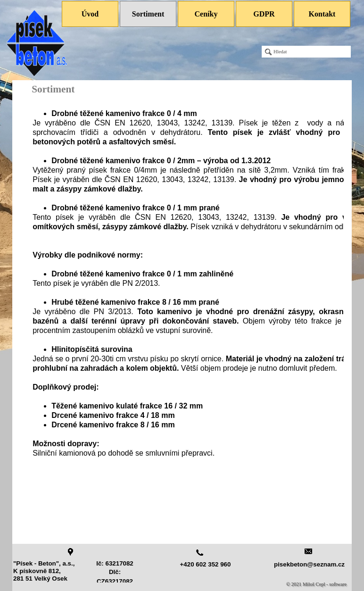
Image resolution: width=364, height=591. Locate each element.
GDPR (264, 14)
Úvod (90, 14)
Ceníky (206, 14)
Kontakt (322, 14)
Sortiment (148, 14)
